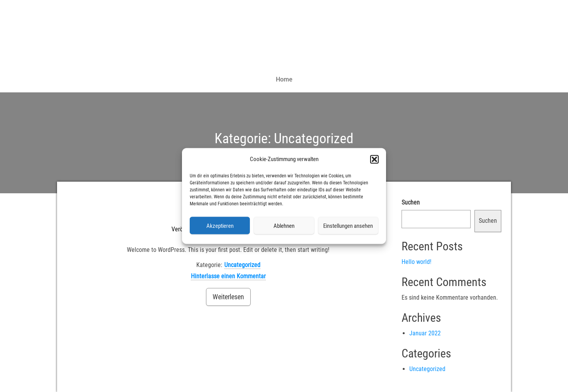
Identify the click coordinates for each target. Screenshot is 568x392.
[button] (374, 159)
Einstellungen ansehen (348, 225)
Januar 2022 (425, 333)
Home (284, 79)
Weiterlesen (228, 297)
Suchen (411, 202)
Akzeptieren (220, 225)
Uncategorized (242, 265)
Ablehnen (284, 225)
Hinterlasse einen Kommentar (228, 276)
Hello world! (416, 262)
